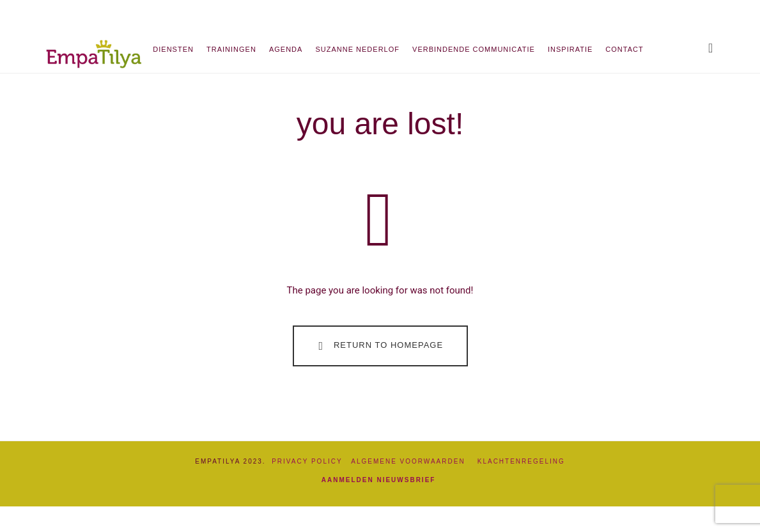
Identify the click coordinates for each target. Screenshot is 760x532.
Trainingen (231, 49)
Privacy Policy (307, 461)
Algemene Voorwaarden (414, 461)
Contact (624, 49)
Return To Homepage (378, 346)
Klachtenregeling (521, 461)
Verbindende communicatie (474, 49)
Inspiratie (570, 49)
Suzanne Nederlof (357, 49)
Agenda (286, 49)
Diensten (173, 49)
